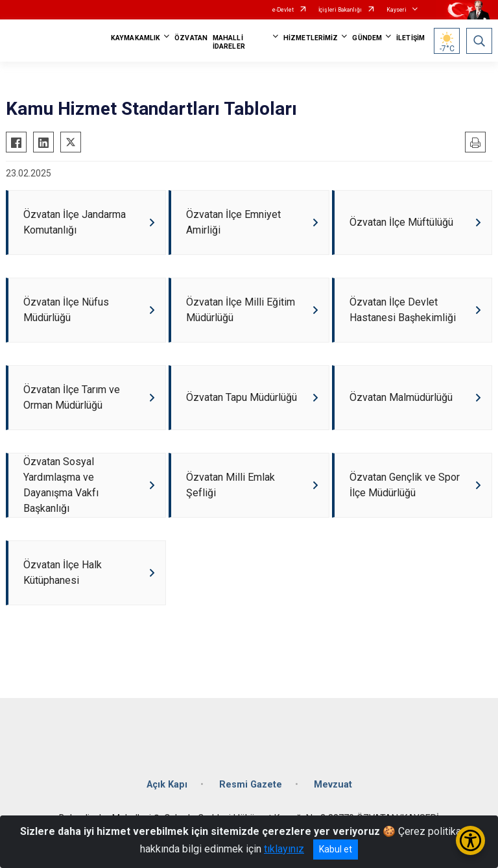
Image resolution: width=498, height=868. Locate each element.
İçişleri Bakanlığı (340, 10)
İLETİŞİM (410, 38)
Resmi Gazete (251, 785)
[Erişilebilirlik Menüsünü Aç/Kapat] (470, 840)
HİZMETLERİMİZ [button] (311, 38)
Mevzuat (333, 785)
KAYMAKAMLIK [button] (136, 38)
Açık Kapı (167, 785)
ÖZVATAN (191, 38)
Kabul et (336, 849)
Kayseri (397, 10)
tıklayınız (284, 849)
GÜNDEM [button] (367, 38)
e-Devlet (283, 10)
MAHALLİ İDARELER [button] (229, 42)
